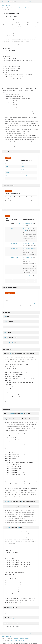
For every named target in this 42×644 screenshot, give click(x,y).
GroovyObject (18, 222)
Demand (7, 165)
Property (16, 8)
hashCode (18, 303)
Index (26, 2)
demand (23, 165)
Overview (4, 2)
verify (24, 278)
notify (29, 303)
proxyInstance (26, 256)
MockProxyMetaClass (10, 177)
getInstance (26, 222)
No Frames (9, 6)
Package (10, 2)
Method (27, 8)
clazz (22, 163)
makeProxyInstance (27, 242)
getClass (24, 303)
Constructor (22, 8)
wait (17, 301)
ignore (23, 171)
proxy (22, 177)
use (24, 264)
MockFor (7, 195)
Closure (25, 229)
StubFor (8, 147)
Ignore (7, 171)
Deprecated (20, 2)
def (6, 168)
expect (23, 168)
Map (6, 174)
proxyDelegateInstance (29, 247)
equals (28, 301)
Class (7, 163)
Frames (4, 6)
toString (32, 301)
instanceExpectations (26, 174)
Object (28, 227)
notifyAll (34, 303)
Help (30, 2)
